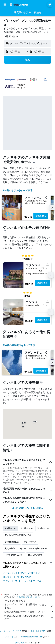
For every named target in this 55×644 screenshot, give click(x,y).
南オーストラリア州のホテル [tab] (33, 549)
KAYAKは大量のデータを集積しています (29, 612)
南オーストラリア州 (39, 631)
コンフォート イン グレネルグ (17, 577)
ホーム (3, 631)
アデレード (9, 637)
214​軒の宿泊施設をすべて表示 (19, 345)
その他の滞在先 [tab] (12, 542)
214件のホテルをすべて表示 (18, 190)
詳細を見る (41, 216)
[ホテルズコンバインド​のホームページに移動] (19, 4)
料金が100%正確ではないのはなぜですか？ (29, 617)
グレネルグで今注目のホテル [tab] (18, 535)
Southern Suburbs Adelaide (31, 637)
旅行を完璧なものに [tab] (14, 555)
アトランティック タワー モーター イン (21, 573)
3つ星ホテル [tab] (10, 528)
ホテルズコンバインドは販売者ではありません (29, 606)
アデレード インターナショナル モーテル (22, 581)
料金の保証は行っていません (28, 597)
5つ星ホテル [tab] (43, 528)
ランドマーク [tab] (30, 542)
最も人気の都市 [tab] (35, 555)
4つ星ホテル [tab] (27, 528)
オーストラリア (15, 631)
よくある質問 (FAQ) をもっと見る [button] (27, 508)
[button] (5, 5)
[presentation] (34, 162)
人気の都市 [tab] (10, 549)
